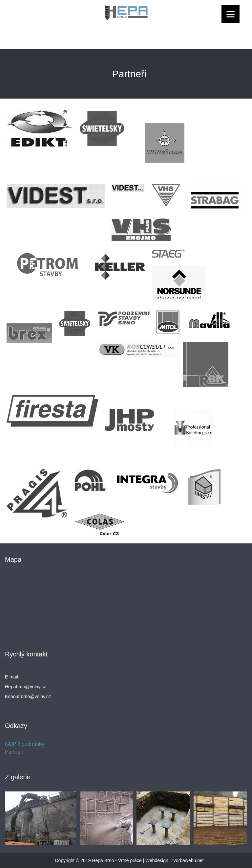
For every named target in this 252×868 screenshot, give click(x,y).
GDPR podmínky (25, 744)
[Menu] (231, 14)
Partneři (14, 752)
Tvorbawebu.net (187, 860)
